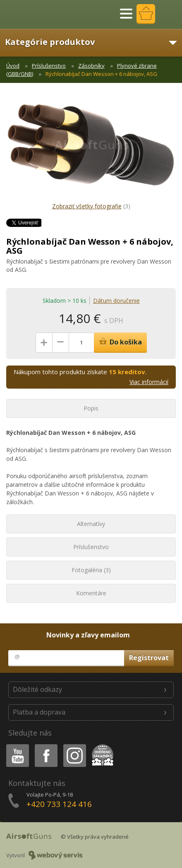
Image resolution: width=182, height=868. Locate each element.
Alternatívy (91, 524)
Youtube (15, 746)
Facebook (45, 746)
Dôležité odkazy (37, 689)
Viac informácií (149, 382)
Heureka (101, 746)
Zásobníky (91, 66)
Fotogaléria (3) (91, 570)
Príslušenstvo (49, 66)
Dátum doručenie (116, 301)
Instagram (74, 746)
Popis (91, 408)
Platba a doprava (39, 712)
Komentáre (91, 593)
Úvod (13, 66)
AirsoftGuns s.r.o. (35, 14)
